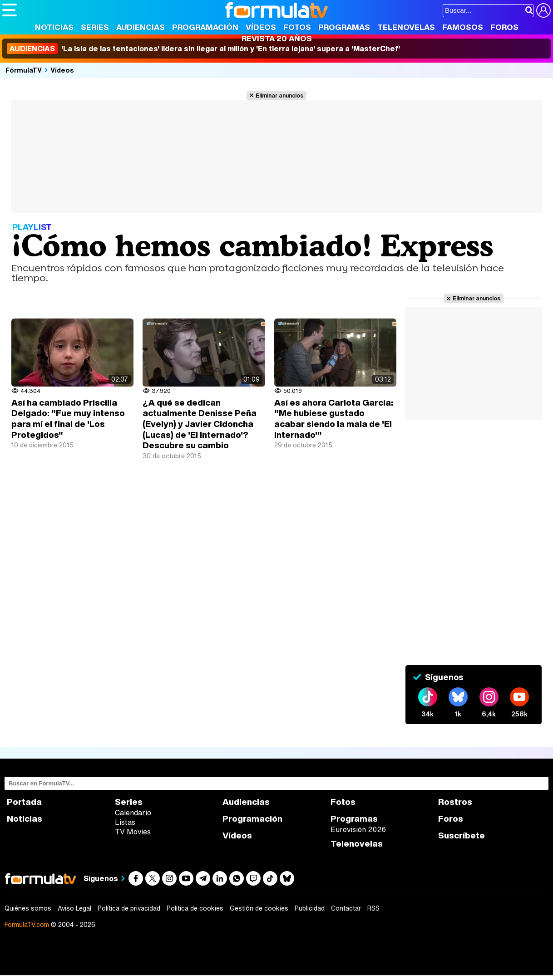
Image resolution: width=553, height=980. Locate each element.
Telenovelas (406, 27)
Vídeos (261, 27)
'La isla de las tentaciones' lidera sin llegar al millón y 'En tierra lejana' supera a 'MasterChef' (203, 49)
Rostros (455, 802)
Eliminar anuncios (279, 95)
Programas (344, 27)
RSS (373, 908)
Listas (125, 822)
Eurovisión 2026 (358, 829)
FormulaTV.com (27, 924)
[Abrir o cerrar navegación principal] (10, 10)
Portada (24, 802)
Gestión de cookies (259, 908)
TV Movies (133, 832)
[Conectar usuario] (543, 10)
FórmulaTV (24, 70)
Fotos (297, 27)
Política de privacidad (129, 908)
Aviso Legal (74, 908)
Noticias (54, 27)
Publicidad (310, 908)
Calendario (133, 813)
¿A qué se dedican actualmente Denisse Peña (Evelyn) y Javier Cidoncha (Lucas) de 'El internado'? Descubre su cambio (200, 424)
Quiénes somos (28, 908)
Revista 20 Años (277, 38)
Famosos (463, 27)
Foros (504, 27)
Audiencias (141, 27)
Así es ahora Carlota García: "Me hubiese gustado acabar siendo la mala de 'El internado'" (334, 419)
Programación (205, 27)
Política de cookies (195, 908)
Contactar (346, 908)
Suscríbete (462, 835)
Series (95, 27)
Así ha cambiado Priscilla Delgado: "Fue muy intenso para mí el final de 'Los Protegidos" (68, 419)
